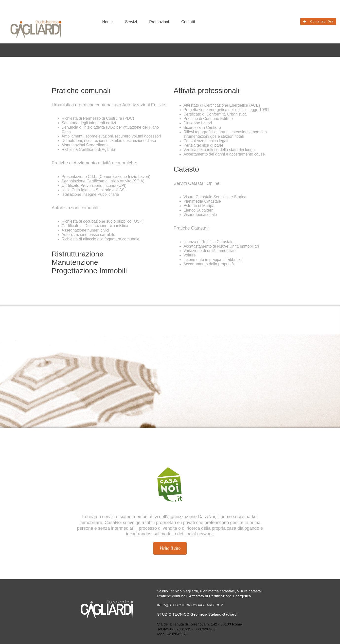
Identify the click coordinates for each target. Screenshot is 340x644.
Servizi (131, 22)
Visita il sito (170, 548)
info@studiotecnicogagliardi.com (190, 605)
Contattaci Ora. (322, 21)
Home (108, 22)
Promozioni (159, 22)
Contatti (188, 22)
